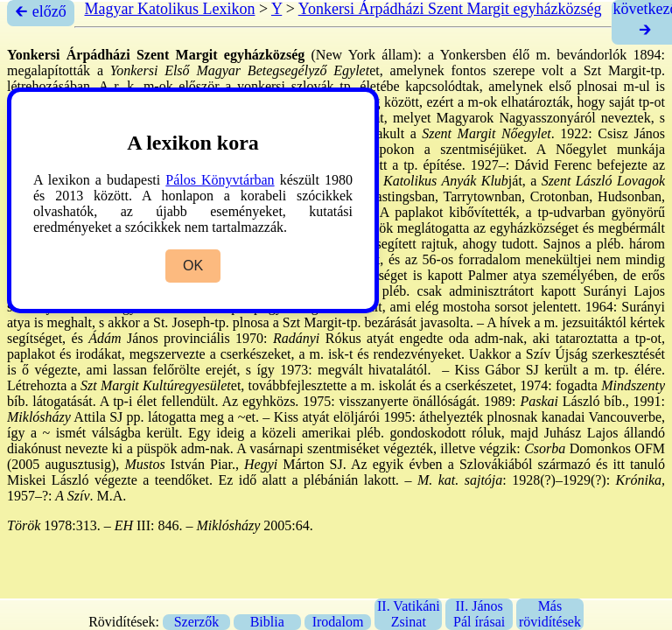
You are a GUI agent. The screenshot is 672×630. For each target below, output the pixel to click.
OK (193, 266)
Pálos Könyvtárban (220, 180)
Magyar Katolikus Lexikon (169, 9)
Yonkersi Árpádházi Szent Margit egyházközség (450, 9)
